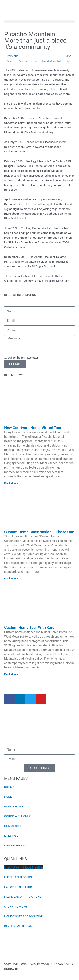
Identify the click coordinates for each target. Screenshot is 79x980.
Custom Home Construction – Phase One (39, 532)
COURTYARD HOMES (18, 816)
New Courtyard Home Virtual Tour (33, 428)
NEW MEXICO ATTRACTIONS (23, 897)
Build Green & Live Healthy (24, 867)
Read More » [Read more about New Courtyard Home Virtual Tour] (11, 483)
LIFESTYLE (11, 836)
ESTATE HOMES (15, 806)
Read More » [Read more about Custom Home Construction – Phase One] (11, 579)
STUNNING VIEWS (16, 907)
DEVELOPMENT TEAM (18, 926)
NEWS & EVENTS (15, 845)
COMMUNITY (13, 826)
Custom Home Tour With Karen (30, 627)
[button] (39, 22)
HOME (8, 797)
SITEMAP (10, 787)
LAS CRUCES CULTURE (19, 887)
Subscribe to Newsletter (23, 358)
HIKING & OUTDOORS (18, 877)
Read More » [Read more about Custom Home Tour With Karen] (11, 674)
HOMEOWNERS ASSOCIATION (24, 916)
